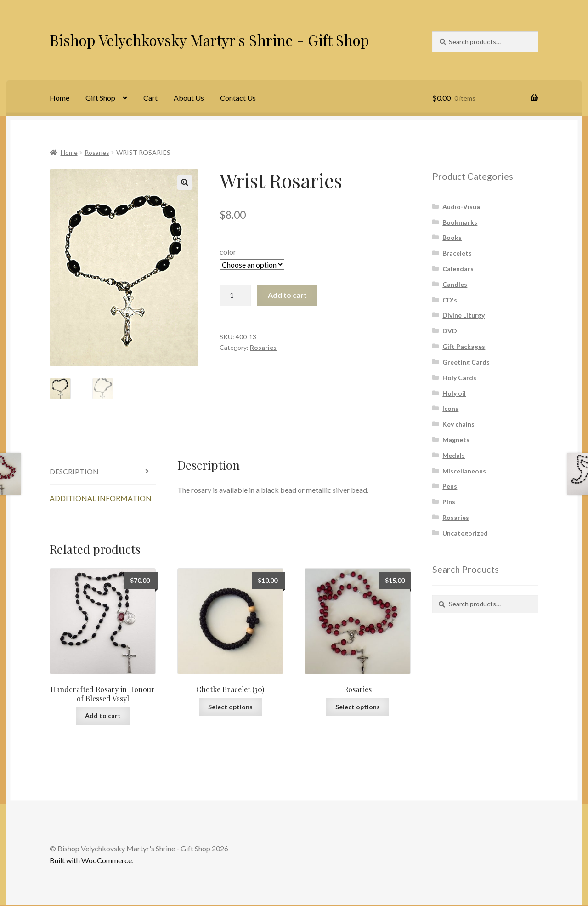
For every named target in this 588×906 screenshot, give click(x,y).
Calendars (458, 269)
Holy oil (454, 393)
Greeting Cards (466, 362)
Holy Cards (459, 378)
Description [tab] (74, 472)
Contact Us (238, 98)
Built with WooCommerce (91, 861)
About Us (189, 98)
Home (59, 98)
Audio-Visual (462, 207)
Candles (455, 284)
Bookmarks (460, 222)
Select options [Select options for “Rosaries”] (358, 708)
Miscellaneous (464, 471)
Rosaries (97, 152)
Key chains (458, 424)
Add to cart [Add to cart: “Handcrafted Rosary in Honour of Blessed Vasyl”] (103, 716)
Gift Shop (100, 98)
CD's (450, 300)
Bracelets (457, 253)
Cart (150, 98)
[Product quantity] (235, 295)
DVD (450, 331)
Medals (454, 455)
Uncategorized (465, 533)
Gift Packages (464, 346)
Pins (449, 502)
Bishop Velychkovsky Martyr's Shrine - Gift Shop (209, 40)
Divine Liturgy (464, 315)
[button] (185, 182)
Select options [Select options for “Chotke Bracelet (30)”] (230, 708)
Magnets (456, 440)
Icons (450, 408)
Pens (450, 486)
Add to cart (287, 295)
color (228, 252)
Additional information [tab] (101, 499)
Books (452, 237)
